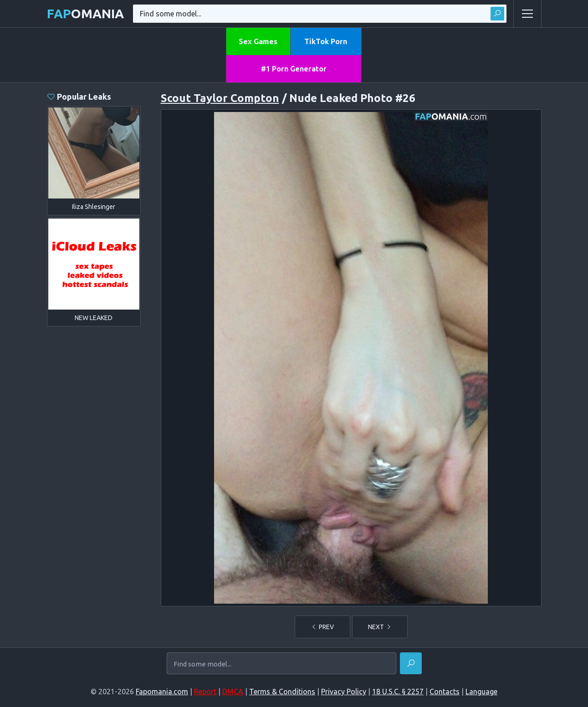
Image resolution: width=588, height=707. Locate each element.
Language (481, 692)
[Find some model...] (281, 664)
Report (205, 692)
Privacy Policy (344, 692)
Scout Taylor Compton (220, 98)
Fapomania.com (162, 692)
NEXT (380, 627)
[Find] (411, 663)
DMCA (233, 692)
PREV (322, 627)
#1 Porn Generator (294, 69)
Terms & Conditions (282, 692)
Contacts (445, 692)
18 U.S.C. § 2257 (398, 692)
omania (85, 13)
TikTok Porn (326, 41)
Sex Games (258, 41)
